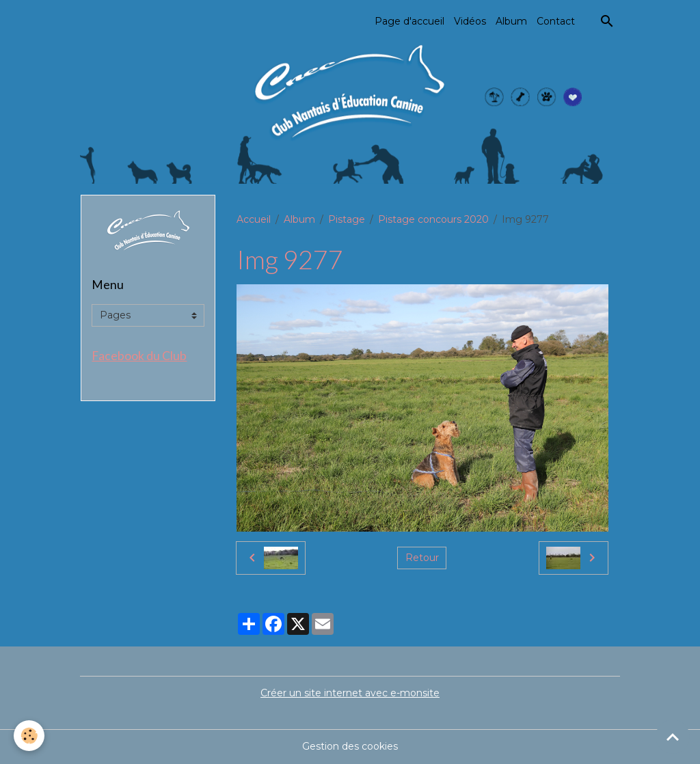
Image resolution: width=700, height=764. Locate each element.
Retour (422, 558)
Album (511, 21)
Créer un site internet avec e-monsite (350, 693)
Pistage (347, 219)
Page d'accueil (409, 21)
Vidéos (470, 21)
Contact (556, 21)
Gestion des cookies (350, 746)
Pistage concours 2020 (433, 219)
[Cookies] (29, 736)
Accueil (254, 219)
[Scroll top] (673, 737)
